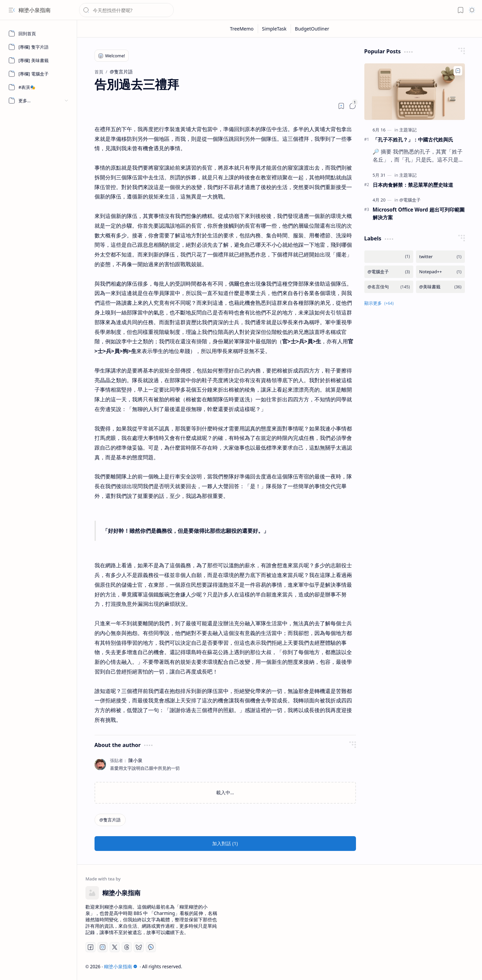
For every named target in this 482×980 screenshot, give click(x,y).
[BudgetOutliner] (312, 29)
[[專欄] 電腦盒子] (39, 74)
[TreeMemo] (242, 29)
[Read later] (341, 106)
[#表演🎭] (39, 87)
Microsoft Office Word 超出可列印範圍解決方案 (419, 213)
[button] (12, 10)
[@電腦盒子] (410, 200)
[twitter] (440, 257)
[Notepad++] (440, 272)
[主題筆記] (408, 130)
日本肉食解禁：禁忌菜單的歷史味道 (413, 185)
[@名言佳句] (389, 287)
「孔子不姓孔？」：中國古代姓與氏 (413, 139)
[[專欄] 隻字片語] (39, 47)
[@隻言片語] (110, 820)
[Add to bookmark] (458, 71)
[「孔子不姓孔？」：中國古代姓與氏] (415, 92)
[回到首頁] (39, 34)
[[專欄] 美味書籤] (39, 60)
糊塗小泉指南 (35, 10)
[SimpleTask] (275, 29)
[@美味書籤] (440, 287)
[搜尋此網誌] (126, 10)
